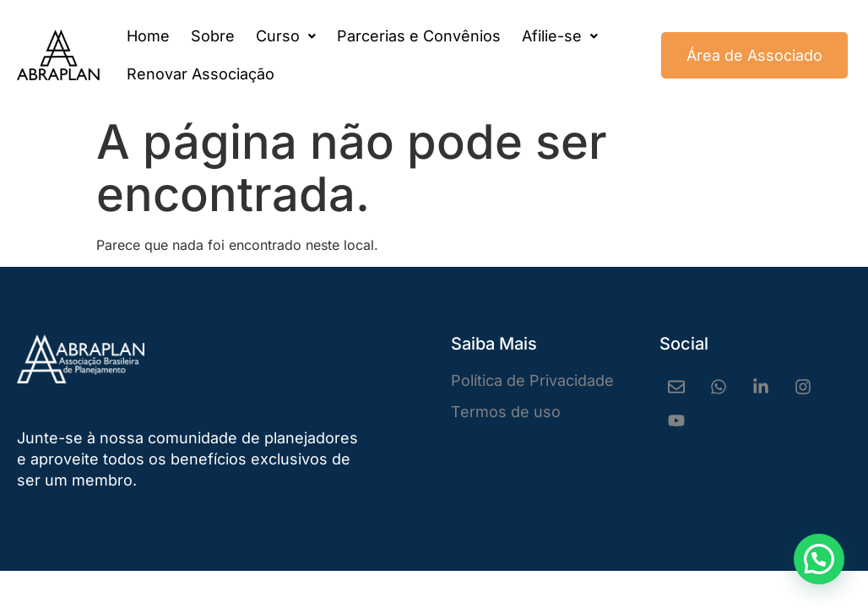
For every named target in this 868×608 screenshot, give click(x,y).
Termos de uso (506, 412)
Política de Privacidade (532, 380)
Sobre (213, 36)
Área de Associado (754, 55)
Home (148, 36)
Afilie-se (560, 36)
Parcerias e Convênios (419, 36)
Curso (286, 36)
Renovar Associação (201, 74)
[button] (286, 36)
